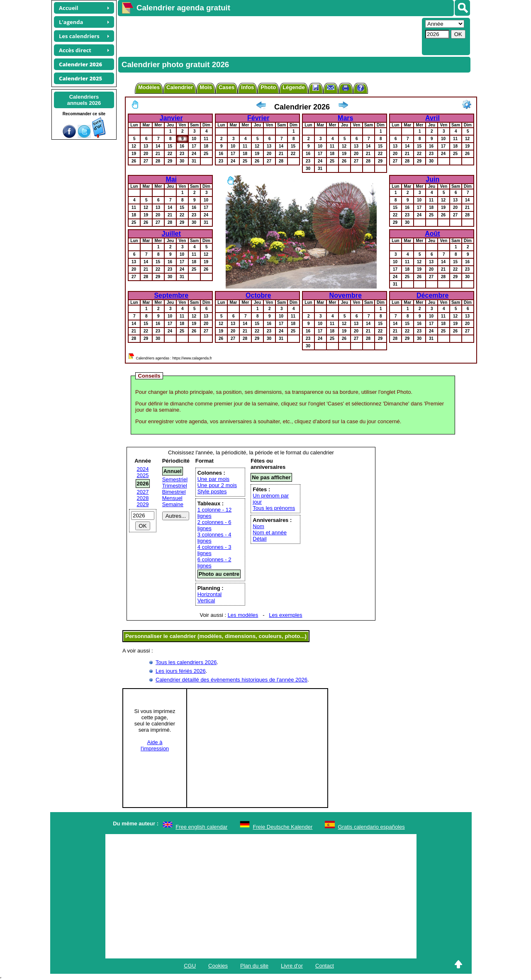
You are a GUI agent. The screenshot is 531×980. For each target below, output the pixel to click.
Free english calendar (201, 827)
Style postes (212, 491)
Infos (247, 87)
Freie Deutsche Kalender (283, 827)
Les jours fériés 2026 (181, 671)
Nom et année (270, 532)
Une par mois (213, 479)
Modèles (149, 87)
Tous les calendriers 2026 (186, 662)
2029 (143, 504)
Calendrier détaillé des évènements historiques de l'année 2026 (231, 680)
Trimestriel (175, 486)
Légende (294, 87)
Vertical (206, 600)
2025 (143, 475)
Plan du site (254, 966)
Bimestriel (174, 492)
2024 (143, 469)
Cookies (218, 966)
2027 (143, 492)
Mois (206, 87)
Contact (325, 966)
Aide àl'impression (155, 745)
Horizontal (210, 594)
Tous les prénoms (274, 508)
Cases (227, 87)
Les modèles (243, 615)
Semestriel (175, 479)
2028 (143, 498)
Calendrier (180, 87)
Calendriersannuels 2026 (84, 100)
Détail (259, 539)
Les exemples (285, 615)
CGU (190, 966)
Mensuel (172, 498)
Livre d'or (292, 966)
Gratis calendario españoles (371, 827)
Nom (258, 526)
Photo (268, 87)
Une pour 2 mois (217, 485)
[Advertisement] (269, 36)
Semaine (173, 504)
